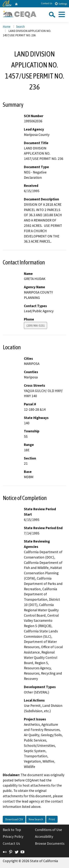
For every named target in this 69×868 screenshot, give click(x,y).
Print (52, 819)
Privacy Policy (13, 836)
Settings (61, 4)
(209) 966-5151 (36, 325)
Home (7, 26)
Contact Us (47, 3)
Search (20, 26)
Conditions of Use (48, 830)
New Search (36, 819)
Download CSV (14, 819)
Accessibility (44, 836)
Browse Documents (50, 843)
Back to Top (12, 830)
